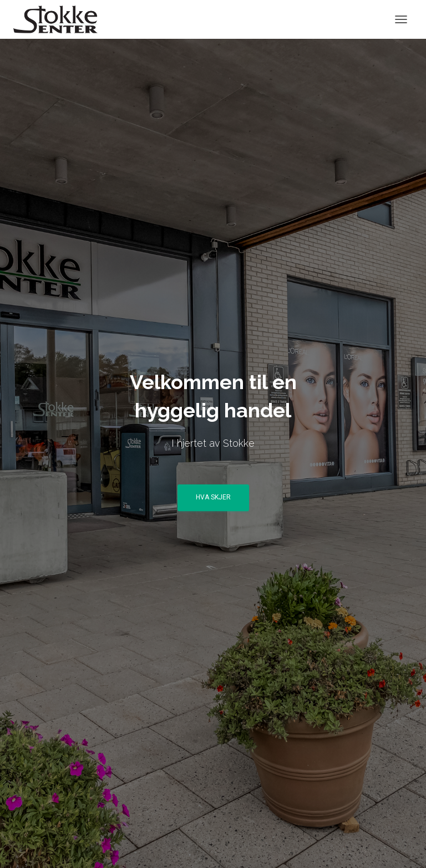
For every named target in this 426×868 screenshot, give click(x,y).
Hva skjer (213, 497)
